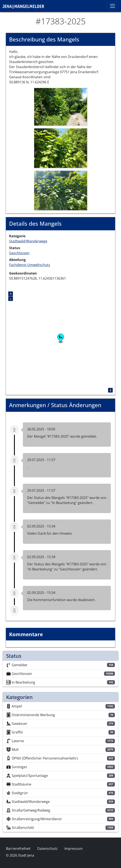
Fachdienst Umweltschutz (30, 265)
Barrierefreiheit (18, 849)
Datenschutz (47, 849)
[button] (61, 106)
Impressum (74, 849)
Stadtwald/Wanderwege (28, 241)
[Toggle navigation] (113, 6)
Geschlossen (19, 253)
